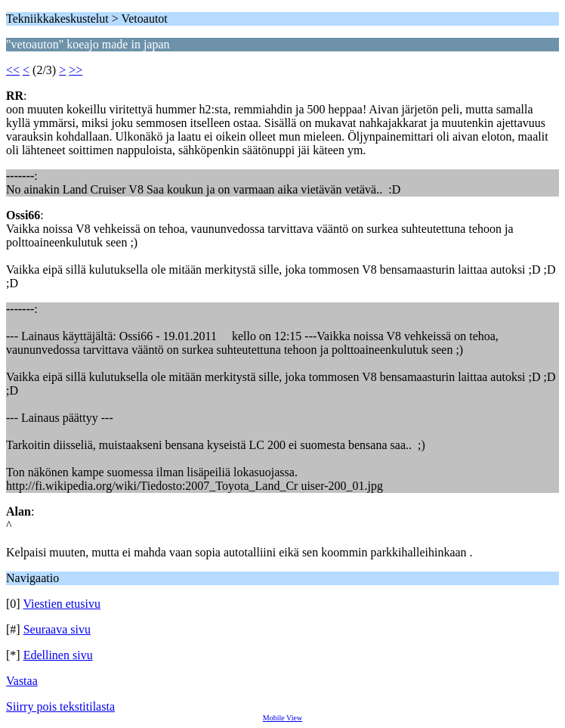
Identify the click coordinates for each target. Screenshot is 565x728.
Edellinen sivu (58, 655)
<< (13, 70)
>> (76, 70)
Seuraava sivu (57, 629)
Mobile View (282, 718)
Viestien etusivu (62, 604)
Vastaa (22, 681)
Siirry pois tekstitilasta (60, 706)
